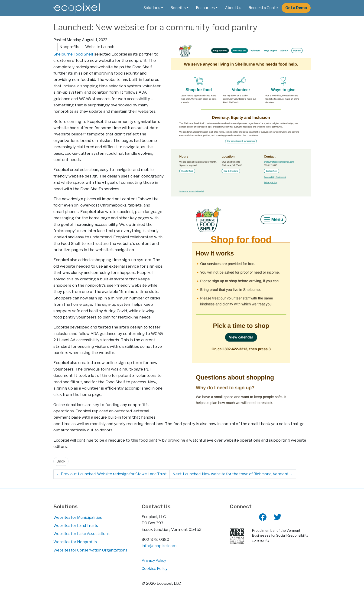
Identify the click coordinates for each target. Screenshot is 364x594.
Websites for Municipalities (78, 517)
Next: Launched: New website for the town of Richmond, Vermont (233, 474)
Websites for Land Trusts (76, 526)
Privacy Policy (154, 560)
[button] (153, 8)
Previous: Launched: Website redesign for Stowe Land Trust (112, 474)
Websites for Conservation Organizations (90, 550)
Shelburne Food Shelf (73, 54)
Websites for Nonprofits (75, 542)
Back (61, 461)
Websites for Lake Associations (81, 534)
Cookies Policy (154, 569)
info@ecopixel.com (159, 546)
